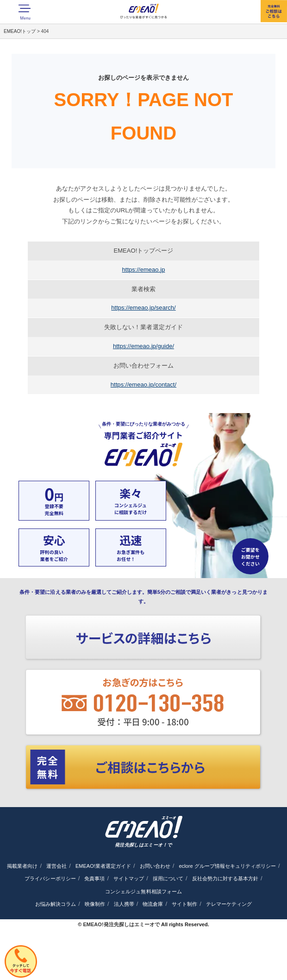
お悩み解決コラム (56, 904)
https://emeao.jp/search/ (143, 308)
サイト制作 (184, 904)
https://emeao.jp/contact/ (143, 385)
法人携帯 (124, 904)
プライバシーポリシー (50, 878)
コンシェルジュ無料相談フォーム (143, 891)
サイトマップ (129, 878)
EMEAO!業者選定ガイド (103, 866)
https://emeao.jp (144, 270)
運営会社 (56, 866)
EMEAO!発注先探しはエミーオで (121, 924)
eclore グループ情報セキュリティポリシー (227, 866)
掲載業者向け (22, 866)
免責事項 (94, 878)
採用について (168, 878)
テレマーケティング (229, 904)
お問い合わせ (155, 866)
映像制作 (95, 904)
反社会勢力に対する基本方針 (225, 878)
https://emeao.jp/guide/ (143, 346)
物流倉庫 (153, 904)
